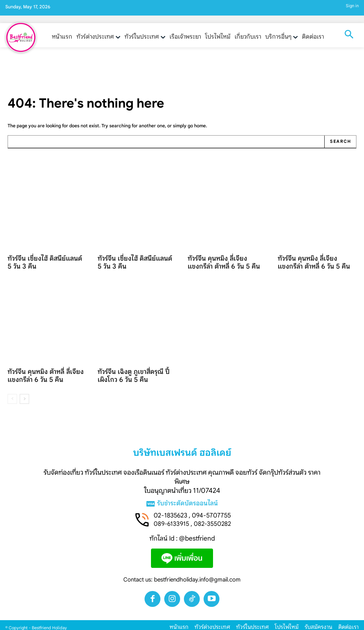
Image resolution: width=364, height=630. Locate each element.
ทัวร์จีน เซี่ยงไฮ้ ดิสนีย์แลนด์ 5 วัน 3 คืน (45, 260)
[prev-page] (12, 394)
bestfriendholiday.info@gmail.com (197, 575)
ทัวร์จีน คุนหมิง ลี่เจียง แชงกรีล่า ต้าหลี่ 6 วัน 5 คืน (224, 260)
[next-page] (24, 394)
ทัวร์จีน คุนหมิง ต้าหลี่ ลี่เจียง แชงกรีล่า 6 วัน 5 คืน (40, 371)
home (200, 126)
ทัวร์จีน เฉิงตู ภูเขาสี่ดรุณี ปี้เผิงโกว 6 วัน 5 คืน (137, 371)
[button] (349, 35)
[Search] (341, 142)
